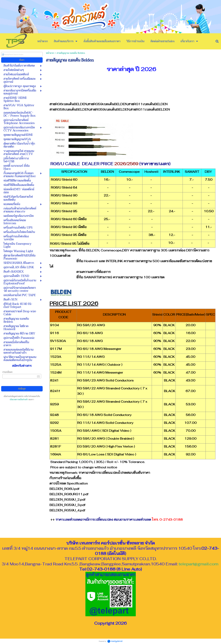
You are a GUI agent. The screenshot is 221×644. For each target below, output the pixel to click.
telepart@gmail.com (199, 564)
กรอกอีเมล (7, 372)
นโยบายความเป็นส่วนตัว (19, 400)
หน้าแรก (50, 53)
